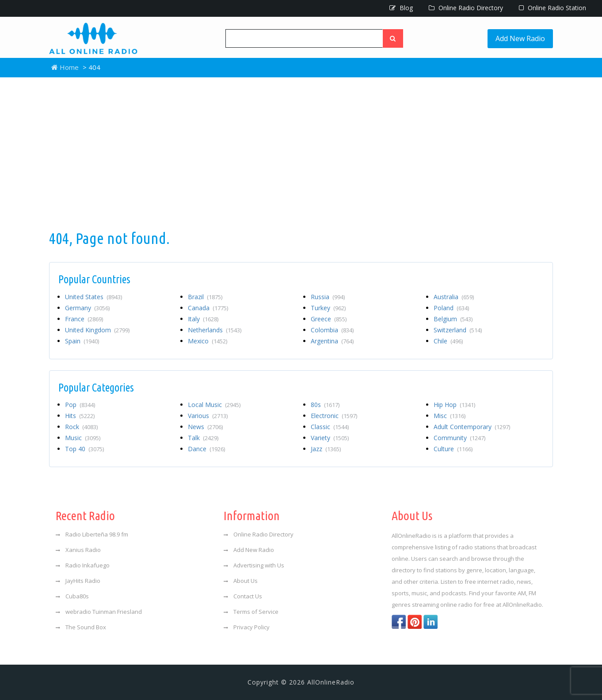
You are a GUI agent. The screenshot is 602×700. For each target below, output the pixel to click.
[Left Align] (393, 38)
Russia (328, 297)
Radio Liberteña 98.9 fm (92, 534)
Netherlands (215, 330)
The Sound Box (81, 627)
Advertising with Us (254, 565)
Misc (450, 416)
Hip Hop (454, 405)
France (84, 319)
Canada (208, 308)
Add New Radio (520, 38)
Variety (330, 438)
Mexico (208, 341)
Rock (81, 427)
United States (93, 297)
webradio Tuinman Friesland (99, 612)
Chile (448, 341)
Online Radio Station (552, 8)
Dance (206, 449)
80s (325, 405)
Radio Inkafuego (83, 565)
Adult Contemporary (472, 427)
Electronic (334, 416)
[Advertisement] (301, 152)
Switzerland (458, 330)
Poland (451, 308)
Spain (82, 341)
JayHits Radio (78, 581)
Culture (453, 449)
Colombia (332, 330)
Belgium (453, 319)
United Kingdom (97, 330)
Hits (80, 416)
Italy (203, 319)
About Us (241, 581)
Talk (203, 438)
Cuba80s (72, 596)
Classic (330, 427)
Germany (87, 308)
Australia (454, 297)
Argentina (332, 341)
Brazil (205, 297)
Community (459, 438)
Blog (401, 8)
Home (65, 67)
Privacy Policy (247, 627)
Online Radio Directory (466, 8)
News (205, 427)
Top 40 (84, 449)
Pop (80, 405)
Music (83, 438)
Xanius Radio (78, 550)
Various (208, 416)
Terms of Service (251, 612)
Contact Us (243, 596)
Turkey (328, 308)
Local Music (214, 405)
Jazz (326, 449)
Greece (329, 319)
